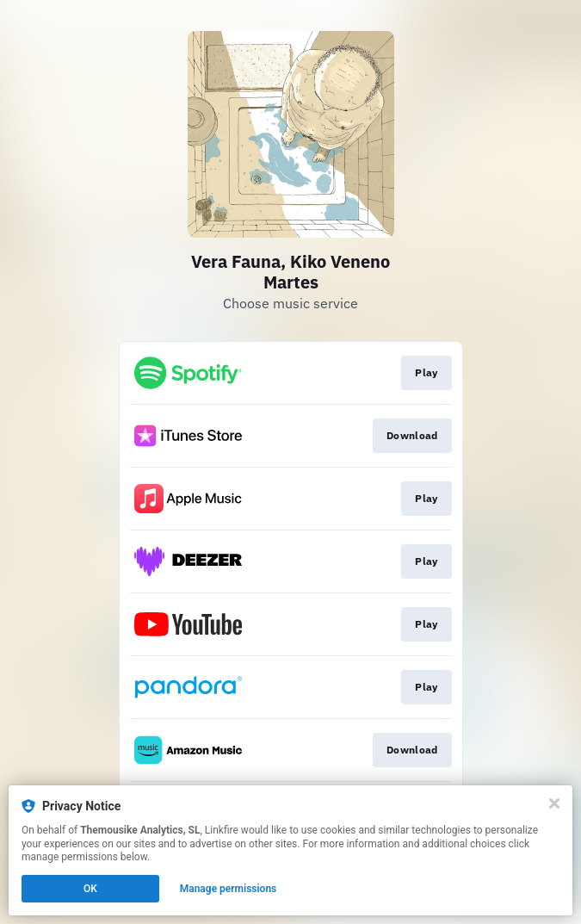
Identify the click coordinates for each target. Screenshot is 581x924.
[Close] (554, 803)
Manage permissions (229, 889)
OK (90, 889)
